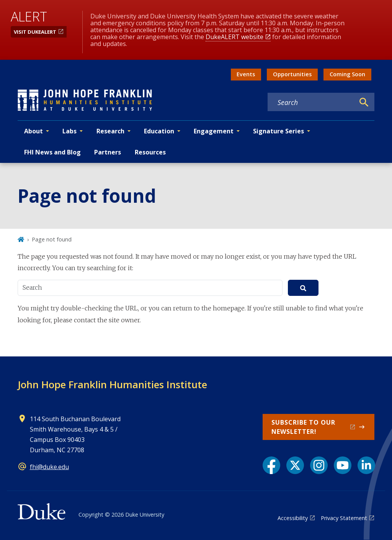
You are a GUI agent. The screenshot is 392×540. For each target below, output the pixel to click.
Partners (108, 152)
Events (246, 74)
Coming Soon (347, 74)
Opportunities (292, 74)
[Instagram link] (319, 465)
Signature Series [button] (278, 131)
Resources (150, 152)
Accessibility (293, 518)
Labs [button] (69, 131)
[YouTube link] (343, 465)
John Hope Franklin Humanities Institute (112, 384)
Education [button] (159, 131)
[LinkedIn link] (366, 465)
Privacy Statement (344, 518)
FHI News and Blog (52, 152)
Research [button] (110, 131)
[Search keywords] (311, 102)
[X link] (295, 465)
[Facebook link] (271, 465)
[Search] (364, 102)
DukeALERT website (234, 37)
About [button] (33, 131)
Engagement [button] (214, 131)
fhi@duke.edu (49, 467)
